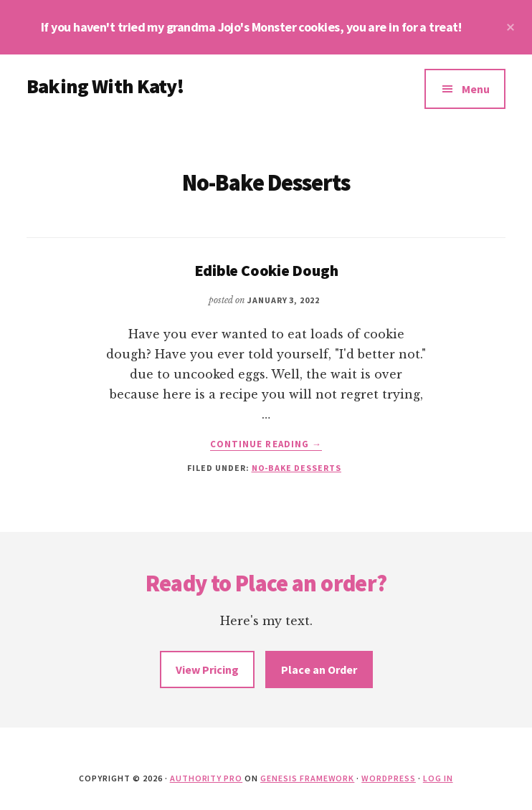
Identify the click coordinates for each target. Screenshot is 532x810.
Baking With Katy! (105, 86)
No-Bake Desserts (296, 468)
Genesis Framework (307, 778)
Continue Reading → (266, 444)
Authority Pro (206, 778)
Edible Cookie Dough (266, 270)
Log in (438, 778)
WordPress (389, 778)
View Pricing (207, 670)
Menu (476, 89)
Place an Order (319, 670)
